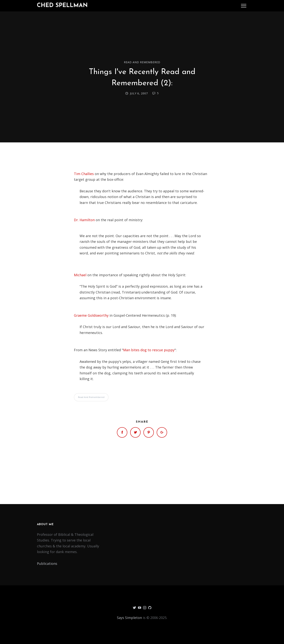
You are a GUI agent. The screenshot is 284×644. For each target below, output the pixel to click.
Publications (47, 563)
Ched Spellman (62, 6)
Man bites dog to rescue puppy (149, 350)
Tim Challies (84, 174)
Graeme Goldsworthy (91, 315)
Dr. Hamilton (84, 220)
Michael (80, 275)
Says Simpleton (129, 618)
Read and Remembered (142, 62)
